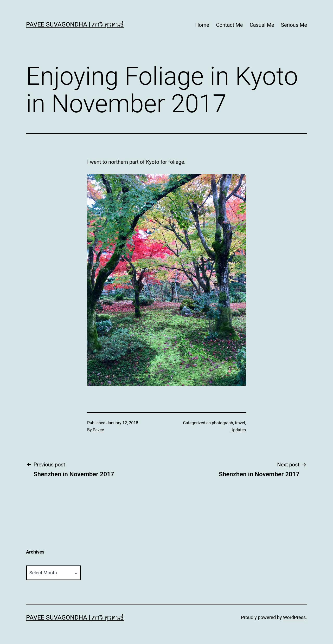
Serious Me (294, 25)
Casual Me (262, 25)
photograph (222, 423)
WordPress (294, 617)
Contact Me (229, 25)
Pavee (98, 430)
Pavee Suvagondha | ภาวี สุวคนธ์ (75, 24)
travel (240, 423)
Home (202, 25)
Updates (238, 430)
